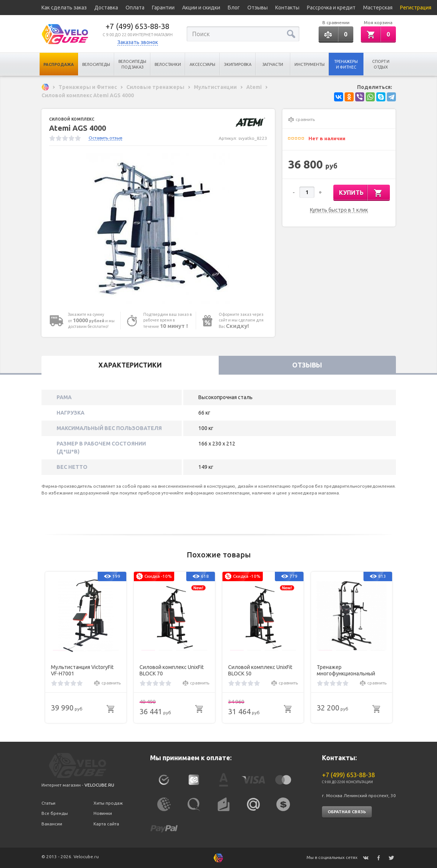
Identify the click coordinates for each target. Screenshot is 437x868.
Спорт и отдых (381, 64)
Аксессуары (202, 64)
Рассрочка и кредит (331, 8)
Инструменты (310, 64)
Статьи (48, 803)
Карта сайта (106, 824)
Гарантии (163, 8)
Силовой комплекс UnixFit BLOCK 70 (172, 670)
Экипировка (238, 64)
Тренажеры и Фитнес (346, 64)
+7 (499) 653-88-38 (137, 26)
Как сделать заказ (64, 8)
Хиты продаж (108, 803)
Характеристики (130, 365)
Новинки (103, 813)
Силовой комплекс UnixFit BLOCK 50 (260, 670)
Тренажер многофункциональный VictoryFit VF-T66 (346, 671)
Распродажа (59, 64)
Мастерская (378, 8)
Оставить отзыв (105, 138)
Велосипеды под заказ (132, 64)
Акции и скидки (201, 8)
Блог (234, 8)
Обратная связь (347, 812)
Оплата (135, 8)
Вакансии (52, 824)
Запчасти (273, 64)
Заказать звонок (138, 42)
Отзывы (258, 8)
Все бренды (55, 813)
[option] (158, 229)
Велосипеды (96, 64)
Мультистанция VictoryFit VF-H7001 (82, 670)
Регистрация (416, 8)
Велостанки (168, 64)
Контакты (287, 8)
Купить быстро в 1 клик (339, 210)
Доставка (106, 8)
